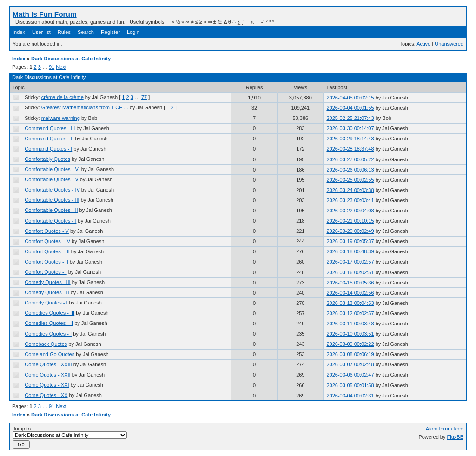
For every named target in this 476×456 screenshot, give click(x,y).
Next (61, 67)
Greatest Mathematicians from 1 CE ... (85, 107)
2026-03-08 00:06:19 (350, 354)
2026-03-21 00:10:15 (350, 221)
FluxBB (455, 437)
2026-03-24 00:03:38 (350, 190)
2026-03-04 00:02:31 (350, 396)
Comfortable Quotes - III (52, 200)
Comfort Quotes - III (47, 251)
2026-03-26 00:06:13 (350, 170)
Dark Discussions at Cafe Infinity (71, 59)
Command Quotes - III (50, 128)
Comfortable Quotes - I (50, 221)
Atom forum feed (445, 429)
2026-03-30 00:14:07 (350, 128)
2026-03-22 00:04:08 (350, 211)
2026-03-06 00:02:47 (350, 375)
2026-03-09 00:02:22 (350, 344)
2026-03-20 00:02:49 (350, 231)
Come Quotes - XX (46, 395)
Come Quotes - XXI (47, 385)
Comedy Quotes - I (46, 303)
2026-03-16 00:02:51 (350, 272)
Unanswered (449, 44)
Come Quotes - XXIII (48, 364)
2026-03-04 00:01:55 (350, 108)
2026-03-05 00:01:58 (350, 385)
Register (110, 32)
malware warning (61, 118)
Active (423, 44)
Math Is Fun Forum (45, 14)
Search (86, 32)
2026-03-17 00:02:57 (350, 262)
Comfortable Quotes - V (52, 179)
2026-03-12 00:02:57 (350, 313)
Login (133, 32)
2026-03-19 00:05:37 (350, 241)
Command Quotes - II (49, 139)
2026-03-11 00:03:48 (350, 324)
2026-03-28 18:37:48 (350, 149)
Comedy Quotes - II (47, 292)
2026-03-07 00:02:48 (350, 364)
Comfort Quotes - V (47, 231)
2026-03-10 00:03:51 (350, 334)
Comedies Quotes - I (48, 334)
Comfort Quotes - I (46, 272)
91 (52, 67)
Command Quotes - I (48, 149)
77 (144, 97)
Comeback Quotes (46, 344)
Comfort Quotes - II (46, 262)
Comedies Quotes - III (50, 313)
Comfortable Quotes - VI (52, 169)
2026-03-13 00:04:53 (350, 303)
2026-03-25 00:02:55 (350, 180)
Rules (64, 32)
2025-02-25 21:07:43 (350, 118)
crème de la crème (63, 97)
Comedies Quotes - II (49, 323)
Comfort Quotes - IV (47, 241)
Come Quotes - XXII (47, 375)
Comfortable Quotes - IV (52, 190)
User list (41, 32)
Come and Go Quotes (50, 354)
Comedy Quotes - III (47, 282)
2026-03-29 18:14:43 (350, 139)
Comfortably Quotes (47, 159)
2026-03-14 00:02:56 (350, 293)
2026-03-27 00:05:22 (350, 159)
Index (19, 32)
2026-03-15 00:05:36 (350, 283)
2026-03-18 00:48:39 (350, 251)
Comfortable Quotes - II (51, 210)
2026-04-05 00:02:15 (350, 98)
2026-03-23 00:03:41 (350, 200)
